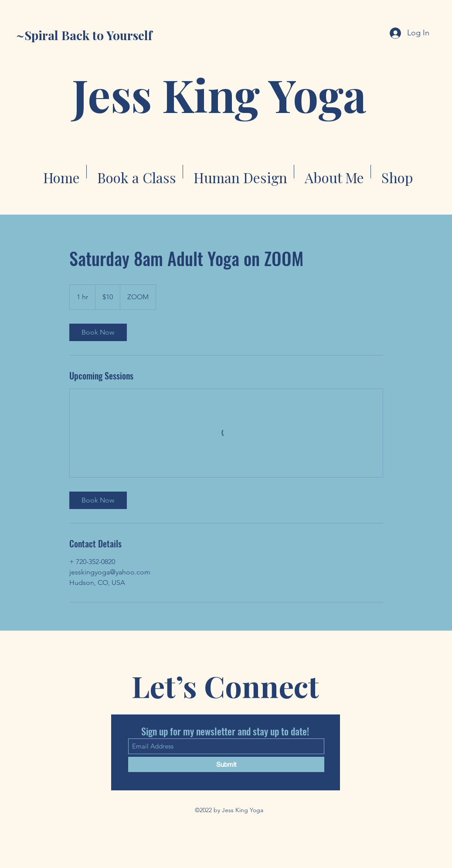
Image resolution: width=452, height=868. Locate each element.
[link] (98, 332)
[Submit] (226, 764)
